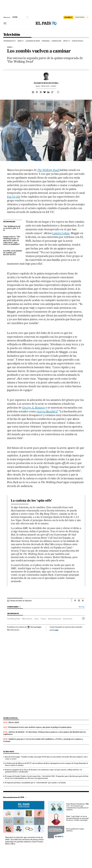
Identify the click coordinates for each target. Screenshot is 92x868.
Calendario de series (33, 41)
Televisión (12, 35)
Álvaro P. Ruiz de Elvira (46, 83)
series (10, 47)
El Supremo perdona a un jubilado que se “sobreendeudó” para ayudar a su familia (35, 783)
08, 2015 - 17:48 (49, 86)
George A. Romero (34, 408)
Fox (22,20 (13, 197)
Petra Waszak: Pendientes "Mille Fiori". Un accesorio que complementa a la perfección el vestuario (78, 807)
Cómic (36, 619)
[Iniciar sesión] (82, 17)
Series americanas (55, 619)
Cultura (43, 619)
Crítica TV (67, 41)
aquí (57, 630)
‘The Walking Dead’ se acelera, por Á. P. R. (12, 228)
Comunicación (56, 41)
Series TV (21, 41)
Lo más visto (9, 752)
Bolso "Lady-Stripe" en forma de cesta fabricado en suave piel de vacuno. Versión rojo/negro (77, 818)
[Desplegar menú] (5, 23)
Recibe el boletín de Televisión (21, 601)
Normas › (82, 607)
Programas (46, 41)
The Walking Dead (14, 619)
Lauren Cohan (61, 233)
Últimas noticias (77, 41)
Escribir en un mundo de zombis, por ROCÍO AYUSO (13, 253)
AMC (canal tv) (27, 619)
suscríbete (68, 17)
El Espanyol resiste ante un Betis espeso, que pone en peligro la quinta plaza (40, 727)
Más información (14, 630)
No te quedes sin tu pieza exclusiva (75, 830)
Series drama (68, 619)
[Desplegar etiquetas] (83, 618)
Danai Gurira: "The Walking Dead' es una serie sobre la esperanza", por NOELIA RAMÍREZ (12, 241)
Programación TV (10, 41)
